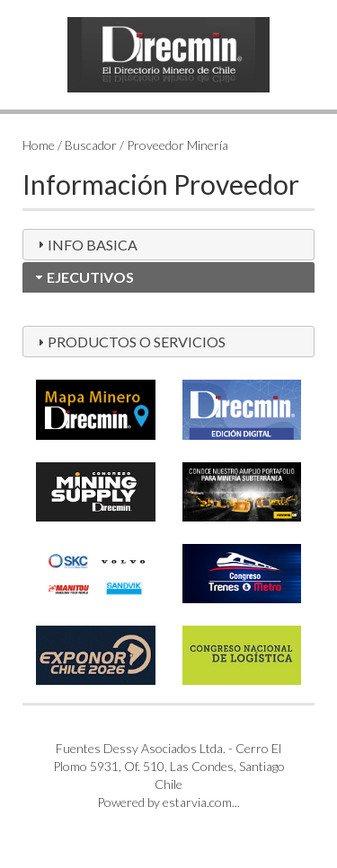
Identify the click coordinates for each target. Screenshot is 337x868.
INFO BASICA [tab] (85, 245)
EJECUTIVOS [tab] (83, 277)
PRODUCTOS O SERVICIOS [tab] (129, 342)
